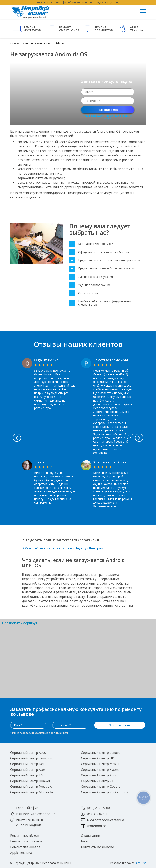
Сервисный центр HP (97, 758)
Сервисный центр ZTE (98, 781)
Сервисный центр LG (26, 775)
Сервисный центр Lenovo (101, 752)
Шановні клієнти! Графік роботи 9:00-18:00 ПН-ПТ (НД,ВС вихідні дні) (78, 2)
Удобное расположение (90, 285)
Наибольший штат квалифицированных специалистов (100, 303)
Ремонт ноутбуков (32, 29)
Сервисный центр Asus (28, 752)
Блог (85, 841)
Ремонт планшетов (104, 29)
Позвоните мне (108, 110)
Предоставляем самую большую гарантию (102, 269)
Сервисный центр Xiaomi (100, 769)
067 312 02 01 (97, 814)
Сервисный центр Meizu (100, 764)
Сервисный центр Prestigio (31, 787)
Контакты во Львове (97, 847)
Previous (16, 438)
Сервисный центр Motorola (31, 792)
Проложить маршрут (20, 623)
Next (140, 438)
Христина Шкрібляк (110, 462)
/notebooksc (96, 826)
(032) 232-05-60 (98, 808)
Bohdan (40, 462)
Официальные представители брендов (100, 252)
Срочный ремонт (85, 293)
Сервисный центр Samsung (31, 758)
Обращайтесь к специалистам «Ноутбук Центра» (63, 548)
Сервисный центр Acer (28, 769)
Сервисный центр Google (101, 787)
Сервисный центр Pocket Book (105, 792)
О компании (90, 836)
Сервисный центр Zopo (99, 775)
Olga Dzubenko (46, 360)
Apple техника (137, 29)
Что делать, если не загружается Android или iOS (63, 540)
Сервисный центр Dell (27, 764)
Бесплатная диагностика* (91, 244)
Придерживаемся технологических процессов (105, 260)
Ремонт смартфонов (69, 29)
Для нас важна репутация (91, 277)
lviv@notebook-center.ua (105, 820)
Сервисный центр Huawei (30, 781)
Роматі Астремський (111, 360)
